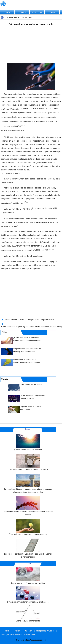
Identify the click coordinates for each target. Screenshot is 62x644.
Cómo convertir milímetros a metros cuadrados (28, 462)
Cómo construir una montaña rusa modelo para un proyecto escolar (28, 506)
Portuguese (40, 631)
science (10, 17)
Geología (5, 634)
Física (30, 17)
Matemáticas (16, 634)
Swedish (51, 631)
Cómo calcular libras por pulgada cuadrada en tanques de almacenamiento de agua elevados (28, 483)
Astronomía (37, 12)
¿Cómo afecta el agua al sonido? (28, 443)
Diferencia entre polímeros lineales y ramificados (28, 595)
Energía (52, 12)
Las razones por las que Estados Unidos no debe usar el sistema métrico (28, 548)
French (6, 631)
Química (22, 12)
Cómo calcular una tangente (28, 613)
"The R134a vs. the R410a (31, 385)
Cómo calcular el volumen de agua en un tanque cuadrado (30, 320)
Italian (18, 631)
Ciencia (19, 17)
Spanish (29, 631)
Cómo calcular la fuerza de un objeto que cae (28, 527)
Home (7, 12)
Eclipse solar (30, 634)
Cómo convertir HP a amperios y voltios (28, 576)
